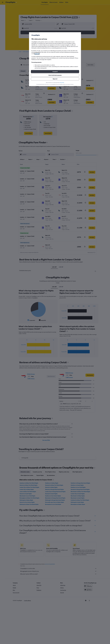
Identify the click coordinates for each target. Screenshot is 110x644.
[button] (55, 72)
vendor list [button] (37, 54)
